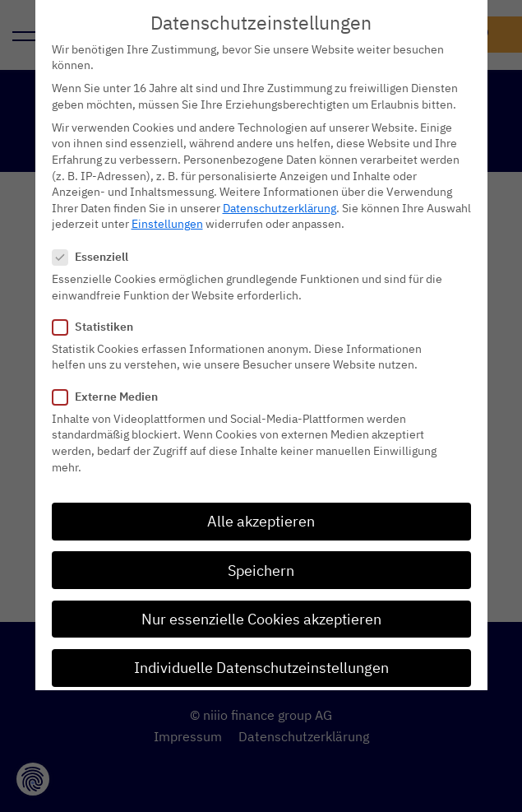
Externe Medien (110, 373)
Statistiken (98, 303)
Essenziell (95, 233)
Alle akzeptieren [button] (261, 498)
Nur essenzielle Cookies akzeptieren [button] (261, 595)
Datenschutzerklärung (279, 184)
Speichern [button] (261, 547)
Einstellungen (167, 201)
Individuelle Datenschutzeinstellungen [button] (261, 644)
